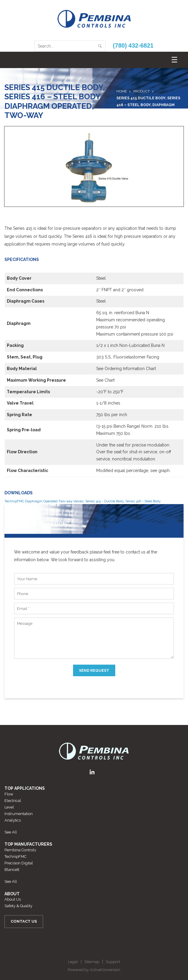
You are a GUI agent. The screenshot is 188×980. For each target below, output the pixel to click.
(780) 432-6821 (133, 45)
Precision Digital (19, 863)
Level (9, 807)
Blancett (12, 870)
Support (113, 962)
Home (122, 91)
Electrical (13, 801)
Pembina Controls (20, 850)
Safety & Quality (18, 906)
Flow (9, 794)
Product (142, 91)
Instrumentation (19, 814)
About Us (13, 899)
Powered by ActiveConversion (94, 970)
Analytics (13, 820)
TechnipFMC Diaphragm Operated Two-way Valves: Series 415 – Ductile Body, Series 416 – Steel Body (83, 501)
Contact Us (24, 921)
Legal (73, 962)
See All (11, 832)
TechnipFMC (15, 856)
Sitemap (92, 962)
